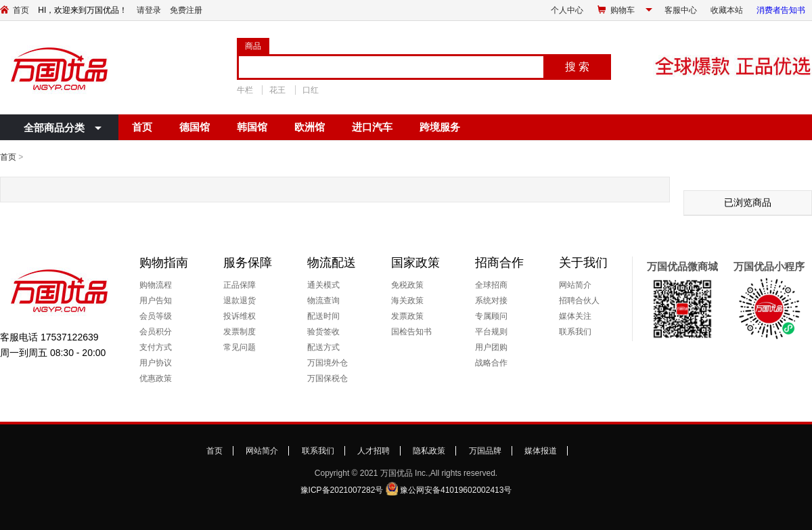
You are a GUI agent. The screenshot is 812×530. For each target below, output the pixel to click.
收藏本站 (727, 10)
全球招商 (491, 285)
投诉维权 (240, 316)
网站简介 (575, 285)
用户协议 (156, 363)
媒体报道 (541, 451)
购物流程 (156, 285)
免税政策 (407, 285)
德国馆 (195, 127)
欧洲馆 (310, 127)
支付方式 (156, 347)
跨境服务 (440, 127)
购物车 (623, 10)
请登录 (149, 10)
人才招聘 (374, 451)
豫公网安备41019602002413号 (456, 490)
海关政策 (407, 301)
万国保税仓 (328, 378)
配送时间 (323, 316)
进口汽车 (372, 127)
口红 (311, 90)
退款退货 (240, 301)
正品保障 (240, 285)
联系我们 (575, 332)
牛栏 (245, 90)
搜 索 (577, 67)
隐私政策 (429, 451)
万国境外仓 (328, 363)
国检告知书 (411, 332)
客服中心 (681, 10)
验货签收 (323, 332)
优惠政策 (156, 378)
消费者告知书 (781, 10)
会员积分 (156, 332)
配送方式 (323, 347)
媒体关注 (575, 316)
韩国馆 (252, 127)
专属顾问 (491, 316)
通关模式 (323, 285)
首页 (21, 10)
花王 (277, 90)
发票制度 (240, 332)
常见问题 (240, 347)
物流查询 (323, 301)
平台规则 (491, 332)
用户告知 (156, 301)
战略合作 (491, 363)
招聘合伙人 (579, 301)
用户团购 (491, 347)
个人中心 (567, 10)
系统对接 (491, 301)
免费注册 (186, 10)
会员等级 (156, 316)
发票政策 (407, 316)
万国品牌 (485, 451)
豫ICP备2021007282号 (342, 490)
